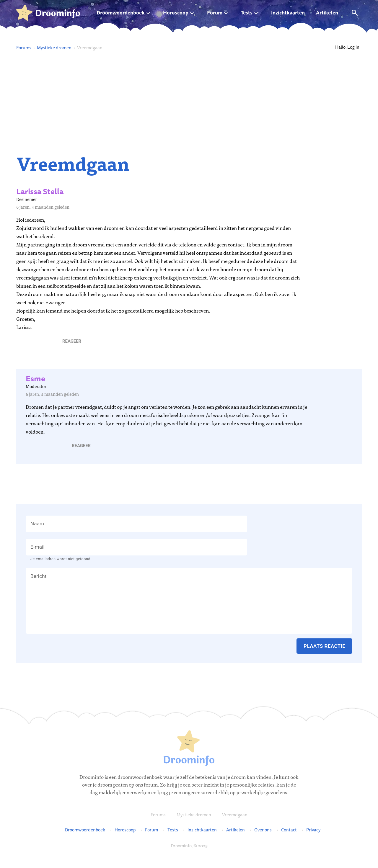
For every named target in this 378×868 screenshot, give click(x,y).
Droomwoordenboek (121, 13)
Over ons (263, 830)
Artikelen (327, 13)
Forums (24, 48)
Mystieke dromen (54, 48)
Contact (289, 830)
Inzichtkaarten (288, 13)
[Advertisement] (189, 102)
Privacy (313, 830)
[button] (72, 341)
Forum (215, 13)
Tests (247, 13)
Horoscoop (176, 13)
